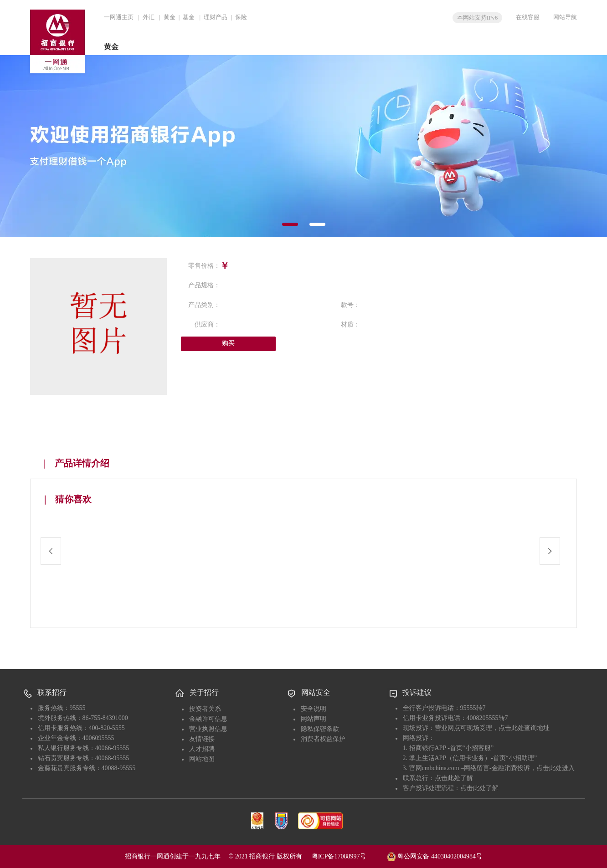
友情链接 (202, 739)
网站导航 (565, 17)
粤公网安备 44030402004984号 (435, 856)
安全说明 (314, 709)
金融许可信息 (208, 719)
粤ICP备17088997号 (349, 856)
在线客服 (528, 17)
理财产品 (216, 17)
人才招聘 (202, 749)
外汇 (149, 17)
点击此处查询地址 (524, 728)
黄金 (170, 17)
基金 (189, 17)
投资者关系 (205, 709)
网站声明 (314, 719)
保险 (241, 17)
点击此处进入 (556, 768)
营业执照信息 (208, 729)
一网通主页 (119, 17)
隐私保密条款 (320, 729)
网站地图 (202, 759)
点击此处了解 (454, 778)
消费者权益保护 (323, 739)
